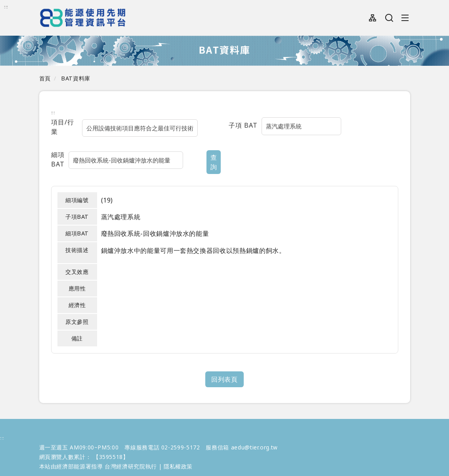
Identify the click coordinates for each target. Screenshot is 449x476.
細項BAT (65, 151)
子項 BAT (243, 125)
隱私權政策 (178, 453)
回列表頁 (224, 366)
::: (6, 7)
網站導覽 (373, 18)
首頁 (45, 78)
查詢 (176, 152)
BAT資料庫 (76, 78)
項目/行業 (66, 125)
